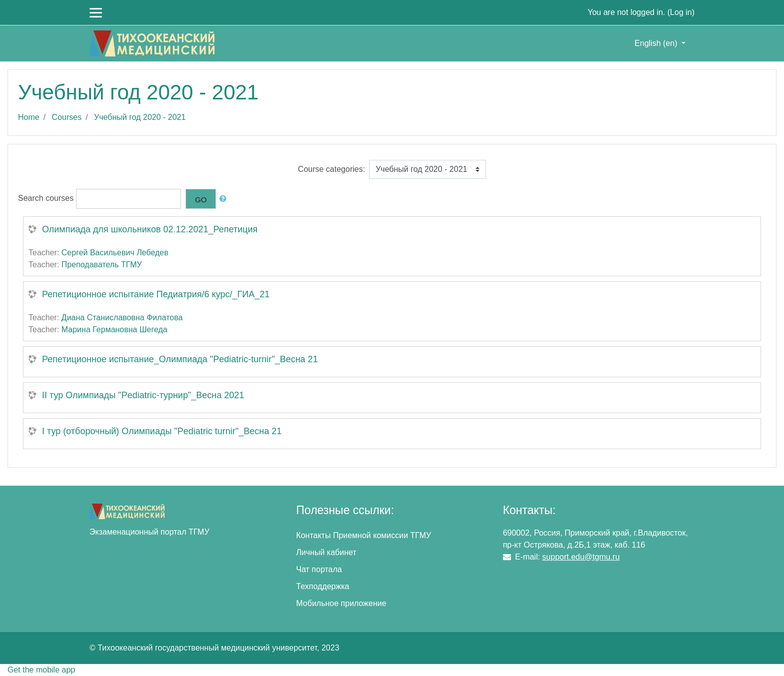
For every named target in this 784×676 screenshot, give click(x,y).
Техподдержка (322, 586)
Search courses (46, 198)
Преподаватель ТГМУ (102, 265)
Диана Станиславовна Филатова (122, 318)
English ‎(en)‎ (657, 43)
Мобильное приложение (341, 603)
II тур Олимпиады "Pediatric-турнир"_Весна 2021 (143, 395)
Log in (681, 12)
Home (29, 117)
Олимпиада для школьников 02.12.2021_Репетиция (150, 229)
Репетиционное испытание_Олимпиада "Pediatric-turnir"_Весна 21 (180, 359)
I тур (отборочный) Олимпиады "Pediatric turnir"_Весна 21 (162, 431)
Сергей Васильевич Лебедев (115, 253)
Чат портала (319, 569)
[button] (225, 199)
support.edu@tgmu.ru (581, 557)
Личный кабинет (326, 552)
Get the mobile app (41, 670)
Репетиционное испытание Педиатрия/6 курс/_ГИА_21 (156, 294)
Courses (67, 117)
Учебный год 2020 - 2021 (140, 117)
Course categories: (331, 169)
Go (201, 200)
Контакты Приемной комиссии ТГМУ (363, 535)
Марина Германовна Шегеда (114, 330)
